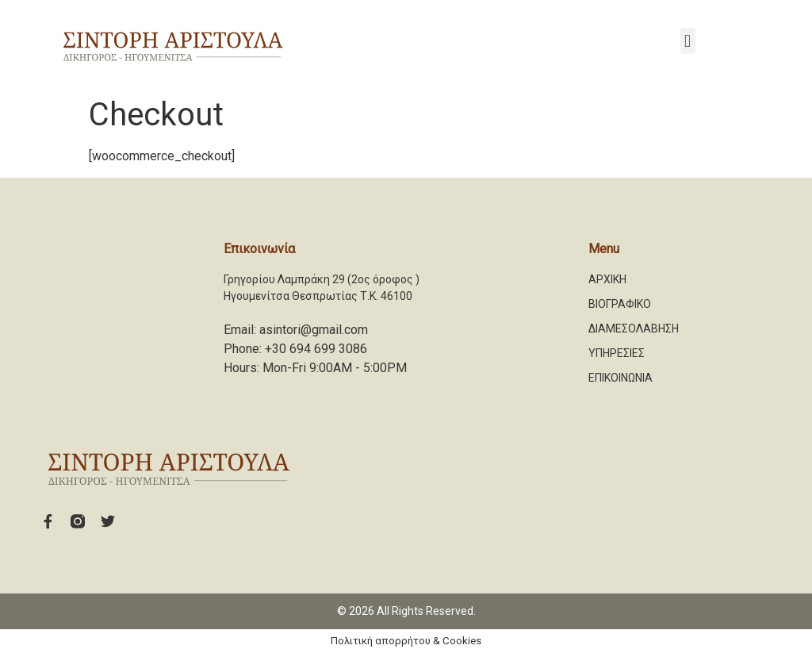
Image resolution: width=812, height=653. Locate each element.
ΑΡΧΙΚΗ (607, 279)
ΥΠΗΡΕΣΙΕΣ (617, 353)
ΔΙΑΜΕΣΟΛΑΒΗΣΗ (634, 328)
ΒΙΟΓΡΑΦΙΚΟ (620, 304)
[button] (688, 41)
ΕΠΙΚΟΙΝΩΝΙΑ (620, 378)
